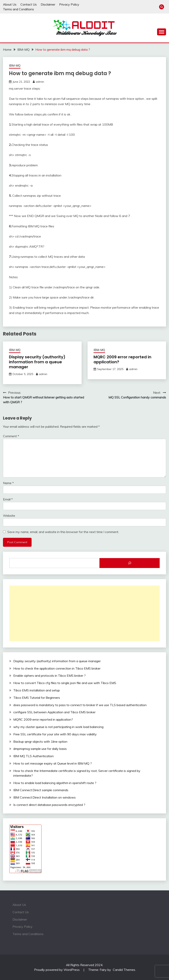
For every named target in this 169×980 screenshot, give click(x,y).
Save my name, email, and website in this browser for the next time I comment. (63, 532)
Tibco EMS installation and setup (37, 690)
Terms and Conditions (18, 9)
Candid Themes (124, 970)
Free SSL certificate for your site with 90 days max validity (55, 734)
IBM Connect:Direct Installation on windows (44, 797)
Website (9, 516)
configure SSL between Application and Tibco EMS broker (54, 712)
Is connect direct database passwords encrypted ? (49, 805)
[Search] (130, 563)
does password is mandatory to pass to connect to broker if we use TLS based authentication (80, 705)
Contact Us (29, 4)
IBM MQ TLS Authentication (33, 756)
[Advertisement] (84, 613)
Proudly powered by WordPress (57, 970)
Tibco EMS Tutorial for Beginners (37, 698)
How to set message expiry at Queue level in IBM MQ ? (53, 763)
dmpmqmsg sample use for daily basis (40, 749)
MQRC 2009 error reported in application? (122, 359)
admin (40, 82)
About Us (10, 4)
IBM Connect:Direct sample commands (41, 790)
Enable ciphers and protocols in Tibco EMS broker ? (49, 676)
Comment (11, 436)
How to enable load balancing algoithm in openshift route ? (55, 783)
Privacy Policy (69, 4)
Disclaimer (48, 4)
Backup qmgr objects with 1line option (40, 742)
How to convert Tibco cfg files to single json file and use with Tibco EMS (65, 683)
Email (8, 499)
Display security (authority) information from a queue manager (37, 362)
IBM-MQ (15, 65)
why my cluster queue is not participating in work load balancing (58, 727)
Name (8, 483)
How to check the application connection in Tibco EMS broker (57, 668)
